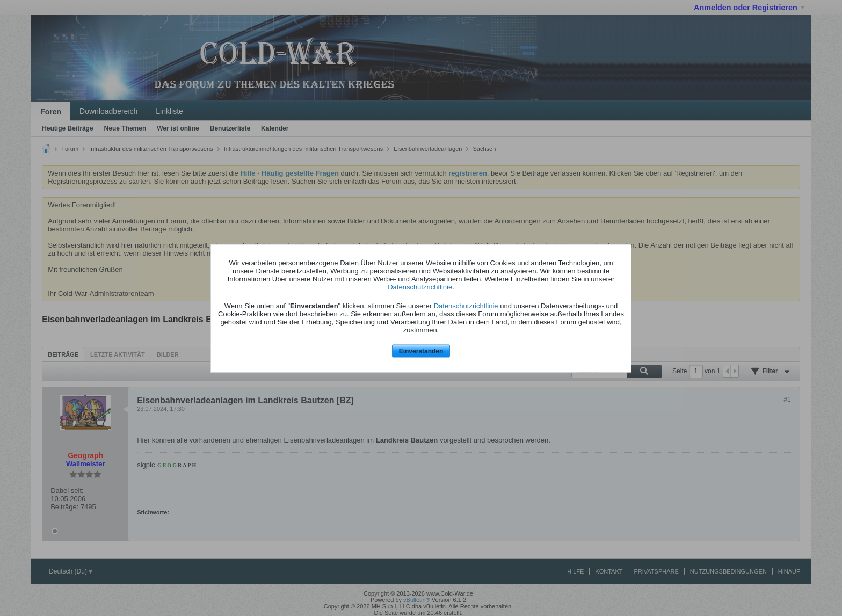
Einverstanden (421, 351)
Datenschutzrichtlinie (420, 287)
